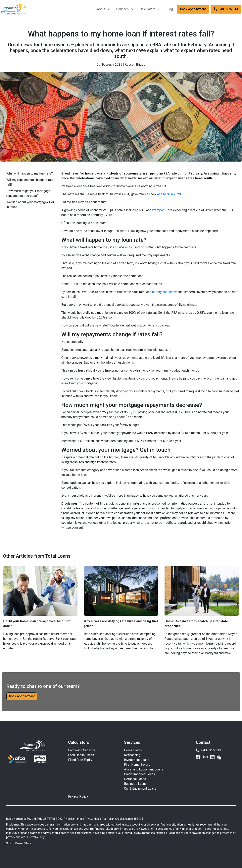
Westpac (158, 210)
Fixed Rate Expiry (80, 760)
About (101, 9)
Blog (170, 9)
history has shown (165, 292)
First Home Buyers (137, 765)
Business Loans (135, 784)
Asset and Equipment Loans (144, 769)
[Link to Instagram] (206, 757)
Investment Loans (137, 760)
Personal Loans (135, 779)
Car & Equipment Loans (140, 789)
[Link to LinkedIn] (213, 757)
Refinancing (132, 755)
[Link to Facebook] (199, 757)
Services (122, 9)
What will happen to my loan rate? (30, 173)
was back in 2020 (169, 194)
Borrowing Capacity (82, 750)
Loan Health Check (81, 755)
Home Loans (133, 750)
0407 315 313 (226, 9)
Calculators (148, 9)
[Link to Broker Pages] (219, 757)
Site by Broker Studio (19, 843)
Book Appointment (193, 9)
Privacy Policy (78, 796)
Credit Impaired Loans (140, 774)
